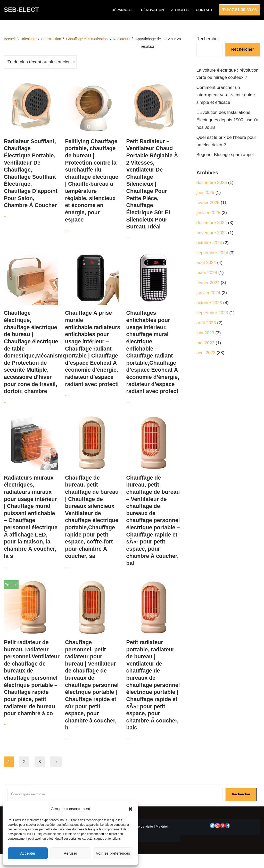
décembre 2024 (212, 223)
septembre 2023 (212, 313)
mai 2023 (205, 343)
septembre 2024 (212, 253)
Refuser (71, 853)
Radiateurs (122, 39)
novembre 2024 (212, 233)
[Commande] (40, 62)
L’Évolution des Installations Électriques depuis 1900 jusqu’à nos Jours (227, 120)
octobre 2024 (209, 243)
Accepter (28, 853)
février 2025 (208, 203)
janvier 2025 (208, 213)
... (31, 148)
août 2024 (206, 263)
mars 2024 (207, 273)
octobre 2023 (209, 303)
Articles (180, 10)
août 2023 (206, 323)
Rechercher (208, 39)
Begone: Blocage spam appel (225, 155)
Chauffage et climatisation (87, 39)
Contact (204, 10)
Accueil (10, 39)
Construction (51, 39)
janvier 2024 (208, 293)
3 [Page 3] (40, 762)
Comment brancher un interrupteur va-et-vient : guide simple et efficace (226, 95)
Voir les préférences (113, 853)
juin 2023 (205, 333)
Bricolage (28, 39)
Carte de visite (142, 826)
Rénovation (152, 10)
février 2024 (208, 283)
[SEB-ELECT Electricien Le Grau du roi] (21, 10)
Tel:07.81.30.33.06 (240, 10)
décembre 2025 (212, 182)
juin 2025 (205, 193)
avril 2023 (206, 353)
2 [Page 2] (24, 762)
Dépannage (123, 10)
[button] (130, 809)
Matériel (162, 826)
